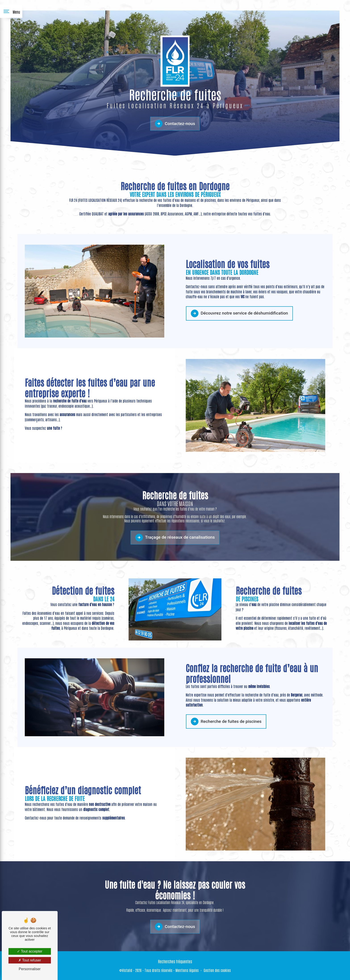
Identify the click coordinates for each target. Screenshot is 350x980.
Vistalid (127, 970)
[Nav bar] (11, 11)
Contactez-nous (175, 124)
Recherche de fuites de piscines (226, 700)
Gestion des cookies (217, 970)
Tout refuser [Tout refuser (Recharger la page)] (30, 960)
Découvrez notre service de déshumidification (239, 292)
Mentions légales (187, 970)
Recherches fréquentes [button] (175, 961)
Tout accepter (30, 951)
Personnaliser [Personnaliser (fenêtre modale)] (30, 969)
